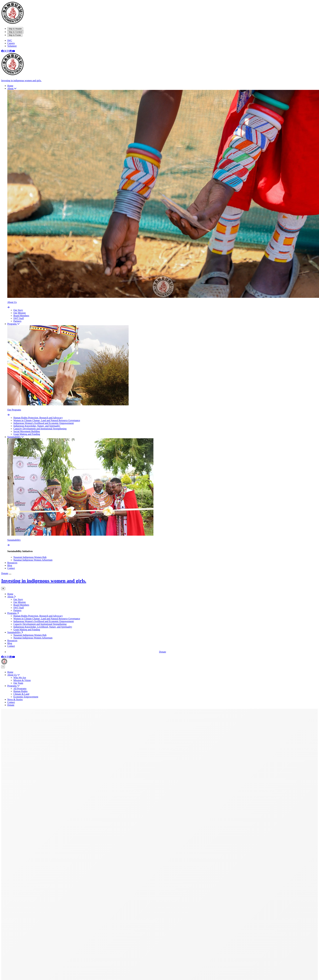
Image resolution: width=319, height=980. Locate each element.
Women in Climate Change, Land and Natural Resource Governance (47, 420)
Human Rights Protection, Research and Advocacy (38, 418)
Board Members (21, 316)
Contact (11, 646)
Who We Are (20, 678)
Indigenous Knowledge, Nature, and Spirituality (37, 426)
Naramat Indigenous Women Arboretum (33, 560)
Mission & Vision (22, 680)
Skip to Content (15, 32)
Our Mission (19, 313)
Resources (12, 641)
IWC (10, 40)
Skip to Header (15, 29)
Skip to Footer (15, 35)
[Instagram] (8, 51)
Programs (13, 686)
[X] (5, 51)
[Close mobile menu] (3, 589)
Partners (17, 321)
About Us (14, 675)
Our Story (18, 310)
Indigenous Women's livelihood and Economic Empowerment (44, 423)
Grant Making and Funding (27, 434)
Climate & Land (21, 694)
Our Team (18, 683)
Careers (11, 43)
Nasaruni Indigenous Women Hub (30, 557)
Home (10, 594)
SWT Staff (19, 318)
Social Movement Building (27, 431)
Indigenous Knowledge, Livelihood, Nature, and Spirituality (43, 627)
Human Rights (20, 691)
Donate (5, 573)
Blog (10, 643)
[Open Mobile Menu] (10, 574)
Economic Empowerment (26, 697)
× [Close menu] (3, 667)
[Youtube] (14, 51)
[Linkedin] (11, 51)
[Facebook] (3, 51)
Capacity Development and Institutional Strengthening (40, 429)
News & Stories (15, 699)
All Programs (20, 688)
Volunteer (12, 46)
